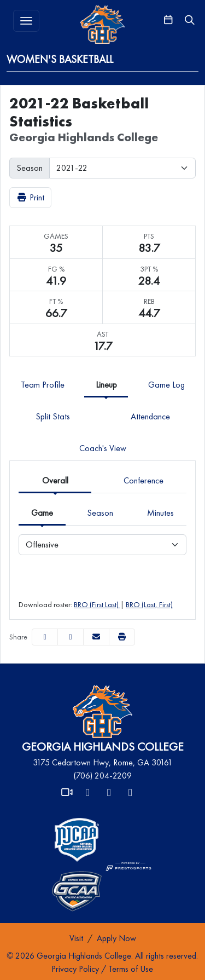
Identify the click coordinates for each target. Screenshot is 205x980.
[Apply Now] (116, 938)
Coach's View (103, 448)
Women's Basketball (60, 59)
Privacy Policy (75, 969)
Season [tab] (100, 513)
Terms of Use (131, 969)
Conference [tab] (143, 480)
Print (30, 197)
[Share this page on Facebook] (45, 637)
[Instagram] (131, 793)
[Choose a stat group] (102, 545)
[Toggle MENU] (26, 21)
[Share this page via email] (96, 637)
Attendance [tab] (150, 416)
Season (30, 168)
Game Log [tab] (166, 385)
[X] (88, 793)
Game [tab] (42, 513)
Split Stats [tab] (53, 416)
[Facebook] (109, 793)
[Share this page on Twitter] (71, 637)
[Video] (67, 793)
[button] (122, 637)
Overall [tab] (55, 480)
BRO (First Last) (97, 604)
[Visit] (76, 938)
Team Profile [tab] (43, 385)
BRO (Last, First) (149, 604)
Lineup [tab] (106, 385)
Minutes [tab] (160, 513)
